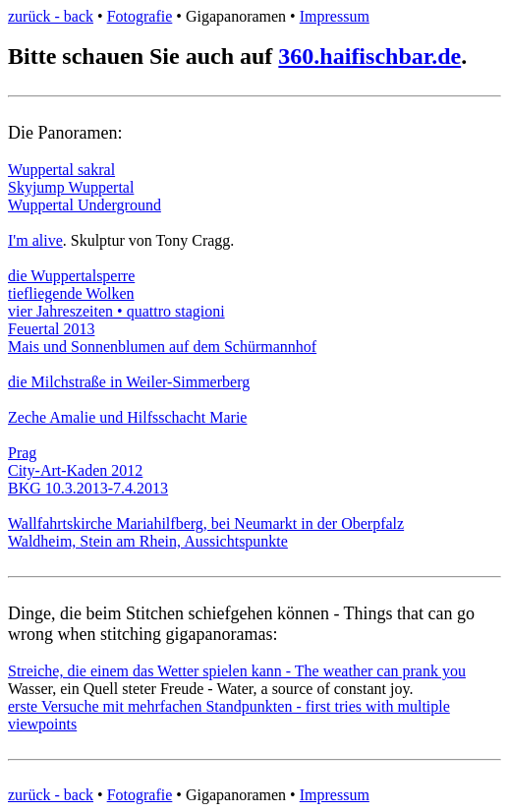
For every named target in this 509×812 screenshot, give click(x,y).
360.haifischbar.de (369, 56)
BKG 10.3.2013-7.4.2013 (88, 488)
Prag (22, 453)
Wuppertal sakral (61, 170)
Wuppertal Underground (85, 205)
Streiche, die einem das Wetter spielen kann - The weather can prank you (237, 671)
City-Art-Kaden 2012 (75, 470)
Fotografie (140, 16)
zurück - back (51, 16)
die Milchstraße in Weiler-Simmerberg (129, 382)
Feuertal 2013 (51, 329)
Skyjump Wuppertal (71, 187)
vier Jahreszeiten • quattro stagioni (116, 311)
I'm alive (35, 240)
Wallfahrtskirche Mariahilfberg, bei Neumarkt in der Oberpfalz (206, 523)
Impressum (335, 16)
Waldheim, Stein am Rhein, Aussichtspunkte (148, 541)
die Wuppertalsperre (71, 276)
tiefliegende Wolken (71, 293)
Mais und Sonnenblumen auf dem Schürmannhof (162, 347)
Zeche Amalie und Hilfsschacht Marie (127, 417)
